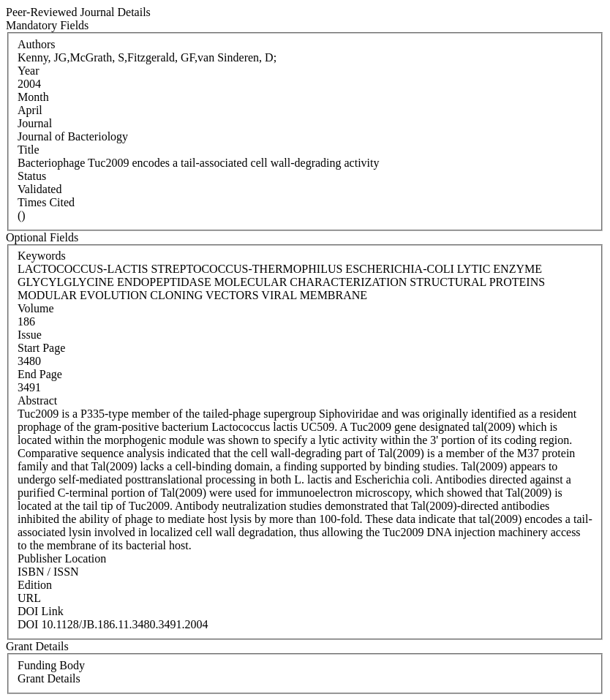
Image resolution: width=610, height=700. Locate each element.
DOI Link (41, 611)
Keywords (42, 256)
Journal (35, 123)
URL (29, 598)
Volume (35, 308)
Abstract (37, 400)
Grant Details (49, 678)
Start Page (41, 348)
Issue (30, 335)
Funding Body (51, 665)
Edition (35, 585)
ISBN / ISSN (48, 572)
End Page (40, 374)
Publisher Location (62, 558)
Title (29, 150)
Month (33, 97)
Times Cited (46, 202)
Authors (37, 44)
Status (32, 176)
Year (28, 71)
